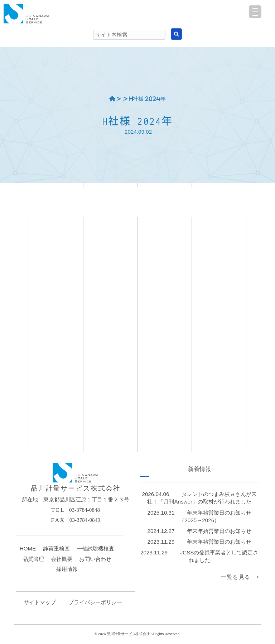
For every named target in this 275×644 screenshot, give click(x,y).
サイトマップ (40, 602)
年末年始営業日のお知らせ (219, 531)
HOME (28, 548)
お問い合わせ (95, 559)
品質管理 (33, 559)
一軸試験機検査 (95, 548)
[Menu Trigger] (255, 12)
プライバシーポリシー (95, 602)
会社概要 (62, 559)
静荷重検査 (56, 548)
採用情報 (67, 569)
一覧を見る (236, 577)
